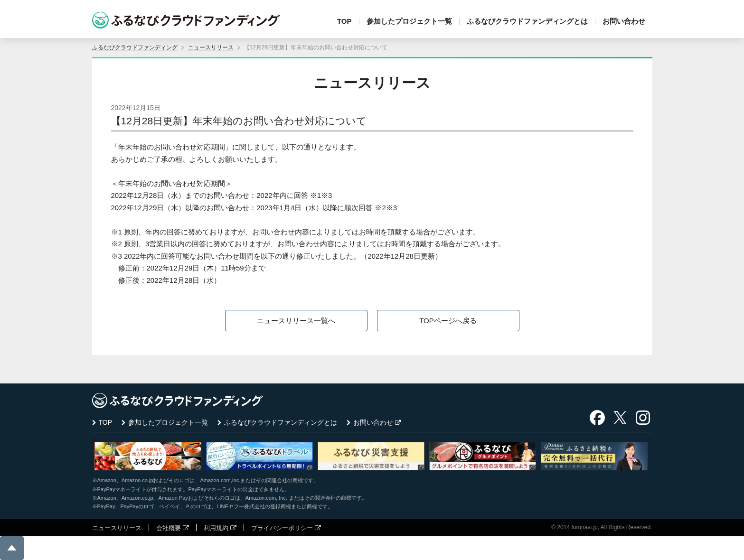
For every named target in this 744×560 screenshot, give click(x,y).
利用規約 (216, 528)
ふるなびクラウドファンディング (135, 47)
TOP (344, 21)
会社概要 (169, 528)
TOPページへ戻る (448, 321)
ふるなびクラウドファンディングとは (527, 21)
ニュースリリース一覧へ (296, 321)
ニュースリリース (211, 47)
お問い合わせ (624, 21)
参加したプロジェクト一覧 (409, 21)
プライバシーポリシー (282, 528)
